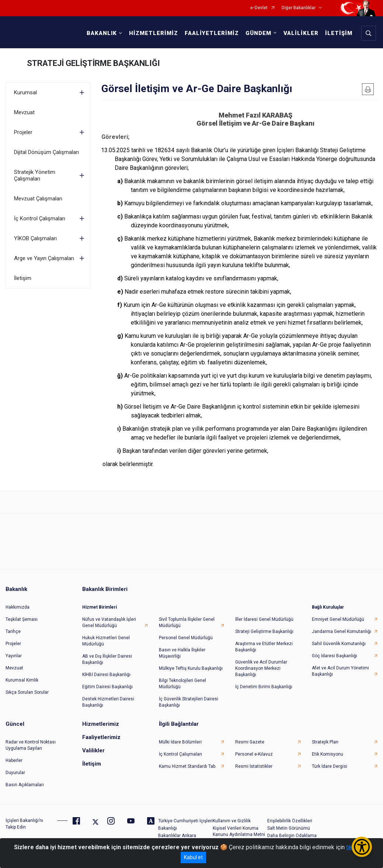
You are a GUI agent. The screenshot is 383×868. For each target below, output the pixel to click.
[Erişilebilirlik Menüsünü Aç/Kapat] (362, 847)
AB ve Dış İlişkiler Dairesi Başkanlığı (107, 659)
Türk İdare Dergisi (330, 766)
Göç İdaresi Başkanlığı (335, 656)
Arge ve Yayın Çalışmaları (44, 258)
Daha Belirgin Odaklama (292, 836)
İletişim (23, 278)
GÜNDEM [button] (258, 33)
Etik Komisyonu (328, 754)
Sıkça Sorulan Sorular (27, 692)
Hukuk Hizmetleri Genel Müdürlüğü (106, 641)
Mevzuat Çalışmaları (38, 199)
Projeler (23, 132)
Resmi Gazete (250, 742)
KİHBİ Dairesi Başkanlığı (106, 675)
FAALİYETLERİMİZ (212, 33)
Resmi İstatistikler (254, 766)
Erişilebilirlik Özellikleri (290, 821)
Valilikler (93, 750)
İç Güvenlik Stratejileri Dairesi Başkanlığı (189, 702)
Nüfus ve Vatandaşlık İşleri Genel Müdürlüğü (109, 622)
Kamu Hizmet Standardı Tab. (188, 766)
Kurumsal (25, 92)
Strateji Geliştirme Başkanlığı (264, 631)
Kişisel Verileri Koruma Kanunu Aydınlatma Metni (239, 831)
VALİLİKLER (301, 33)
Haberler (14, 760)
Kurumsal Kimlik (22, 680)
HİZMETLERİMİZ (154, 33)
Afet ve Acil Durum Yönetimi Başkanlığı (340, 671)
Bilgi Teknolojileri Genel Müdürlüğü (182, 684)
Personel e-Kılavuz (254, 754)
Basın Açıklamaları (25, 785)
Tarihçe (13, 631)
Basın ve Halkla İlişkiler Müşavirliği (182, 653)
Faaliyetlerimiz (101, 737)
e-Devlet (259, 8)
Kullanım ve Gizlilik (232, 821)
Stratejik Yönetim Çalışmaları (35, 175)
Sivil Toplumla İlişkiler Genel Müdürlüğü (187, 622)
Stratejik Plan (325, 742)
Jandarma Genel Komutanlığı (342, 631)
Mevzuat (24, 112)
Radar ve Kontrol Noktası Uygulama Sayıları (31, 745)
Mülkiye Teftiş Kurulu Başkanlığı (191, 668)
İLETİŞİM (339, 33)
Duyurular (15, 773)
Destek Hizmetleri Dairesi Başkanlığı (108, 702)
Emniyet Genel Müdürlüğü (338, 619)
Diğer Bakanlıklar (299, 8)
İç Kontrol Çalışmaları (40, 218)
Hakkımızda (18, 607)
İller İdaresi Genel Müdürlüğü (264, 619)
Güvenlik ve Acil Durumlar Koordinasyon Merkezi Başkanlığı (261, 668)
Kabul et (193, 857)
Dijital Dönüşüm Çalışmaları (46, 152)
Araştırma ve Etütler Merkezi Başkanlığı (264, 647)
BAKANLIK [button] (102, 33)
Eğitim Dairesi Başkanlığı (107, 687)
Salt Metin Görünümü (289, 828)
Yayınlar (14, 656)
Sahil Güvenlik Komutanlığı (339, 644)
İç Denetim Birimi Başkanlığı (264, 687)
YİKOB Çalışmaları (35, 238)
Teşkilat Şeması (22, 619)
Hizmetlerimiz (101, 724)
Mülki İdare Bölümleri (180, 742)
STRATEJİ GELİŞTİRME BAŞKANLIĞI (93, 63)
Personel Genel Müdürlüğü (186, 638)
